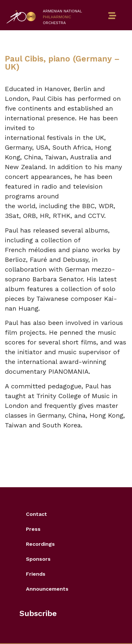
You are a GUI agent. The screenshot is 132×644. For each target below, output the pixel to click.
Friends (36, 574)
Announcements (47, 589)
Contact (36, 514)
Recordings (40, 544)
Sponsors (38, 559)
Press (33, 529)
